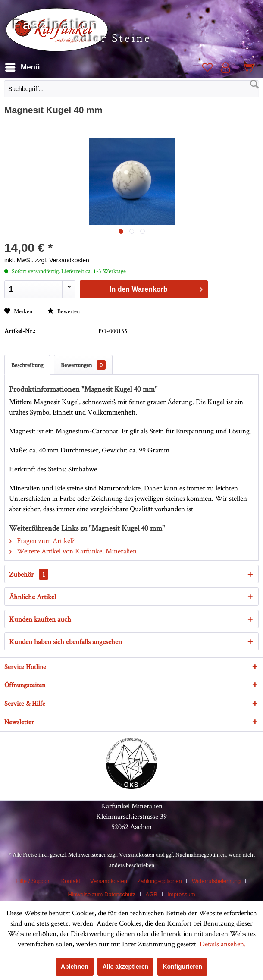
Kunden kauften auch (40, 619)
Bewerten (64, 311)
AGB (152, 894)
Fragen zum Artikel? (42, 540)
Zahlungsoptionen (159, 881)
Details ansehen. (223, 944)
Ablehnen (75, 967)
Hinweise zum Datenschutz (102, 894)
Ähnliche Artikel (33, 597)
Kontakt (71, 881)
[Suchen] (254, 85)
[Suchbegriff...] (131, 89)
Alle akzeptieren (126, 967)
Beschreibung (27, 365)
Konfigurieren (182, 967)
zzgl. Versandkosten (62, 260)
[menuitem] (131, 91)
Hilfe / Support (33, 881)
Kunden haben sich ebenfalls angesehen (66, 641)
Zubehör (29, 574)
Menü (22, 66)
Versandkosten (137, 854)
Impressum (181, 894)
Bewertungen (83, 365)
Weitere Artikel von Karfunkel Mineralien (73, 551)
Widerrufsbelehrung (216, 881)
